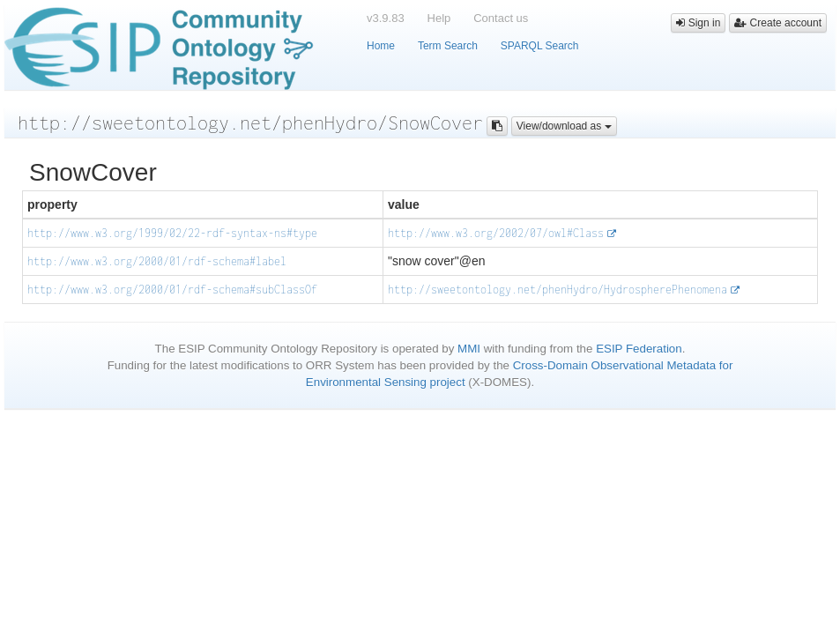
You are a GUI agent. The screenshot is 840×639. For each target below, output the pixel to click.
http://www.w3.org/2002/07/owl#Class (496, 233)
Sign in (698, 23)
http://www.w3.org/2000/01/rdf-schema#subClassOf (172, 290)
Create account (778, 23)
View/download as (564, 126)
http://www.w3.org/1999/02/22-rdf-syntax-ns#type (172, 233)
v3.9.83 (386, 18)
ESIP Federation (639, 349)
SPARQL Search (540, 46)
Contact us (501, 18)
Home (381, 46)
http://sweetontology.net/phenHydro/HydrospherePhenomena (558, 290)
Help (439, 18)
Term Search (448, 46)
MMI (469, 349)
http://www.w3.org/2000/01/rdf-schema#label (157, 261)
